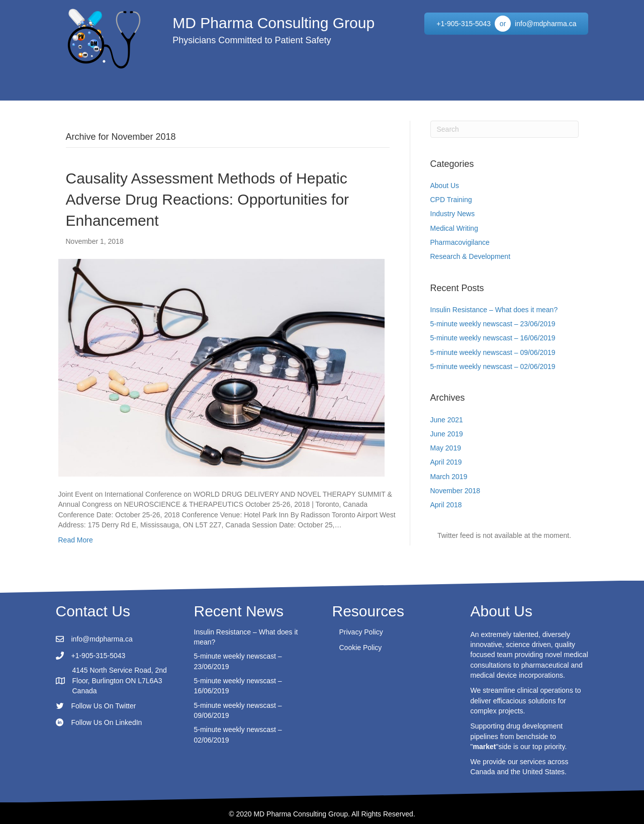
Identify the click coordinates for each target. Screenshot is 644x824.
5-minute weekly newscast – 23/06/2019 (493, 324)
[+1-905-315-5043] (464, 24)
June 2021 (447, 420)
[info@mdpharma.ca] (545, 24)
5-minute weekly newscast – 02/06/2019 (493, 367)
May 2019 (446, 448)
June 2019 (447, 434)
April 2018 (446, 505)
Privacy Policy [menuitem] (361, 632)
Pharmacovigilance (460, 242)
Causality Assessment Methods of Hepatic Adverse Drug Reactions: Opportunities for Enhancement (208, 199)
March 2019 (449, 477)
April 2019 (446, 462)
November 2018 (455, 491)
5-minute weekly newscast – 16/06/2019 (493, 338)
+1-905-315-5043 (99, 656)
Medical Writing (454, 228)
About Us (445, 186)
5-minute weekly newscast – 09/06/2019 (493, 352)
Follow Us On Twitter (104, 706)
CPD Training (451, 200)
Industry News (453, 214)
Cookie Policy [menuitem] (361, 648)
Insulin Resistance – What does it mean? (494, 310)
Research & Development (471, 256)
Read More (76, 540)
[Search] (504, 129)
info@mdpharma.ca (102, 639)
